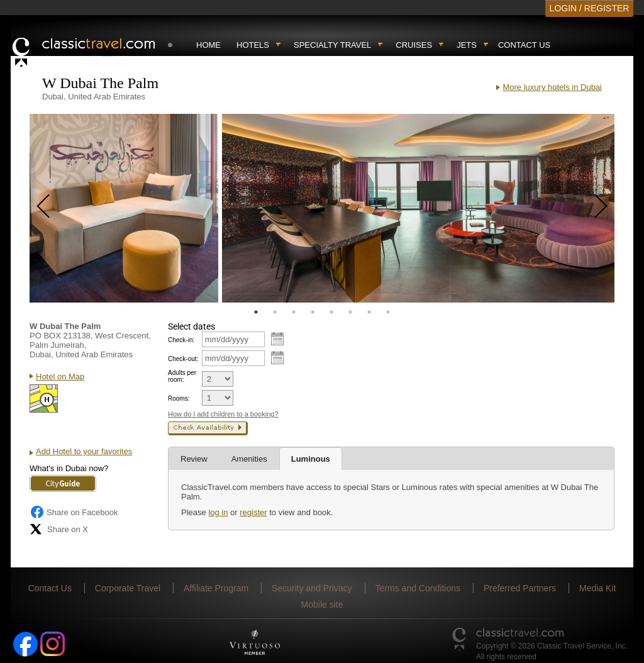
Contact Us (524, 45)
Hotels (253, 45)
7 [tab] (369, 312)
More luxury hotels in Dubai (552, 87)
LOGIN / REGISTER (590, 8)
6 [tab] (350, 312)
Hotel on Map (60, 376)
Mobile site (322, 604)
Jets (467, 45)
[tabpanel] (124, 208)
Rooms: (179, 398)
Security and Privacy (312, 588)
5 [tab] (331, 312)
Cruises (414, 45)
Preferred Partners (520, 588)
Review (194, 459)
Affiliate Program (216, 588)
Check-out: (183, 359)
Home (208, 45)
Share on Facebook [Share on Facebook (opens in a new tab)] (74, 512)
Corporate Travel (128, 588)
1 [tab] (256, 312)
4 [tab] (313, 312)
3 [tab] (294, 312)
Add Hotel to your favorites (84, 451)
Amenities (249, 459)
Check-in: (181, 340)
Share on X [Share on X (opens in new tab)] (59, 529)
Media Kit (597, 588)
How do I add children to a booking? (223, 414)
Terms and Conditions (418, 588)
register (253, 512)
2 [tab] (275, 312)
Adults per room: (182, 376)
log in (218, 512)
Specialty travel (332, 45)
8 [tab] (388, 312)
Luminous (311, 459)
